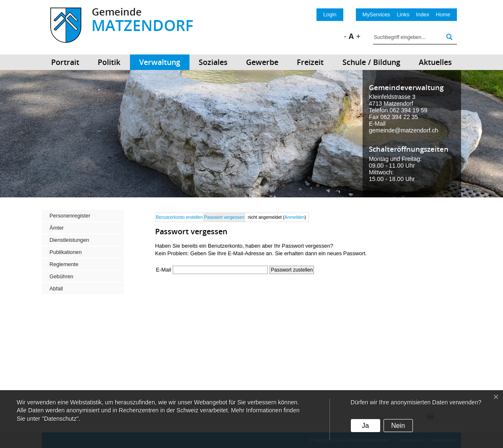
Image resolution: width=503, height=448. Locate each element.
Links (403, 14)
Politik (109, 62)
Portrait (65, 62)
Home (443, 14)
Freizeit (310, 62)
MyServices (376, 14)
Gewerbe (262, 62)
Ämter (57, 228)
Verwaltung (160, 62)
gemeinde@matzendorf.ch (403, 130)
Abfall (56, 289)
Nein (398, 426)
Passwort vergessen (224, 217)
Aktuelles (435, 62)
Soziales (213, 62)
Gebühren (61, 276)
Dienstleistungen (69, 240)
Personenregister (70, 216)
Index (423, 14)
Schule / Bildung (371, 62)
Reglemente (64, 264)
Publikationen (66, 252)
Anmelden (295, 217)
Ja (365, 426)
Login (330, 14)
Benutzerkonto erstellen (179, 217)
